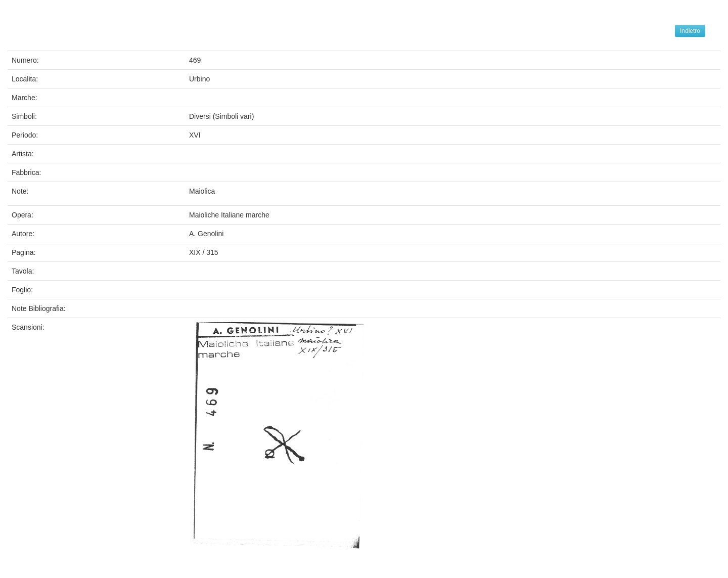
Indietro (690, 31)
